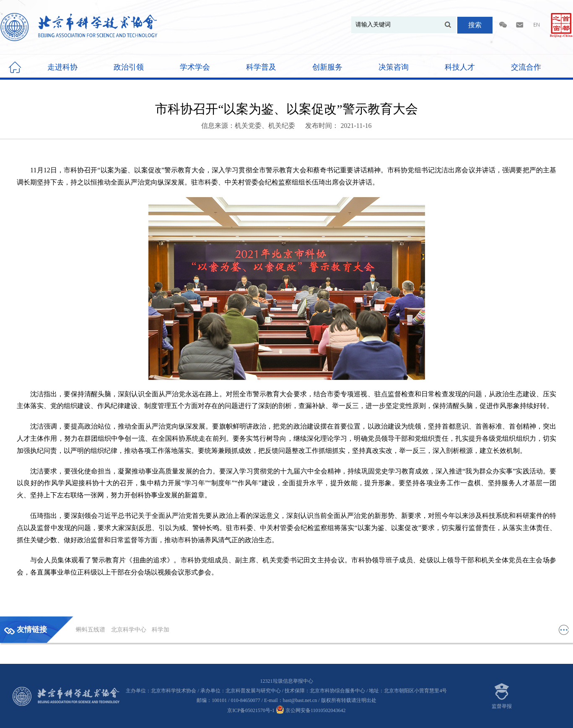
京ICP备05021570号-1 (251, 710)
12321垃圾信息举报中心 (287, 681)
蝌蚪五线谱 (91, 630)
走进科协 (62, 67)
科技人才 (460, 67)
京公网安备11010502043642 (311, 710)
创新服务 (327, 67)
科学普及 (261, 67)
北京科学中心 (130, 630)
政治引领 (129, 67)
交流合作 (526, 67)
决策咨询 (394, 67)
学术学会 (195, 67)
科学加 (161, 630)
